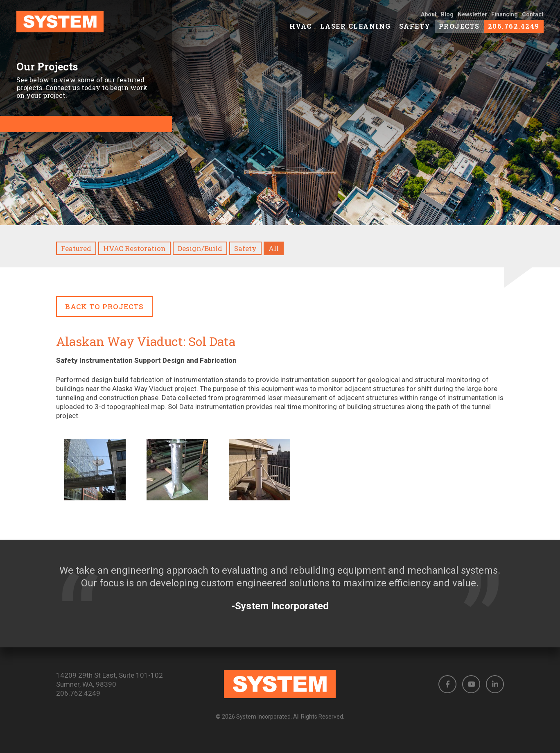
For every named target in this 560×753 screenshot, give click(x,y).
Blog (447, 17)
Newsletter (472, 17)
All (274, 248)
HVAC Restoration (134, 248)
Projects (459, 29)
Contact (533, 17)
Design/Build (200, 248)
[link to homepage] (74, 25)
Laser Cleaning (356, 29)
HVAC (301, 29)
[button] (447, 684)
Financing (505, 17)
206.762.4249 (514, 29)
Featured (76, 248)
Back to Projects (104, 306)
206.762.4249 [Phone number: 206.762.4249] (78, 693)
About (429, 17)
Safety (415, 29)
